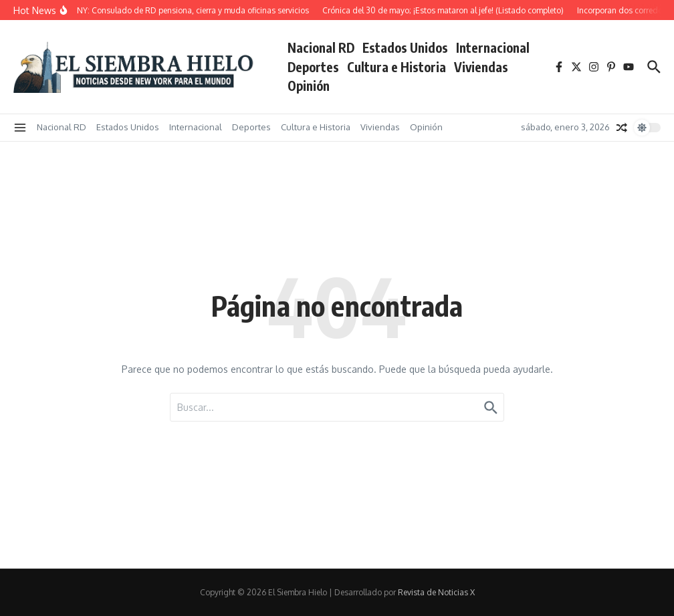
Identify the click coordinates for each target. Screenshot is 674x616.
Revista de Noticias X (436, 592)
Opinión (309, 86)
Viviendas (481, 67)
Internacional (493, 47)
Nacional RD (321, 47)
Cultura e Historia (397, 67)
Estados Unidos (405, 47)
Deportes (313, 67)
